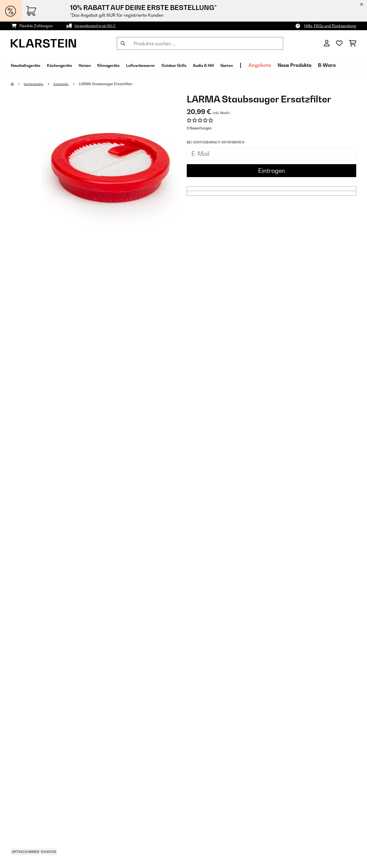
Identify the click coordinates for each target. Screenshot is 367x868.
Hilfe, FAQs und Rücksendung (330, 26)
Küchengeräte (37, 84)
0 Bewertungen (199, 128)
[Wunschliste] (339, 43)
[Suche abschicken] (123, 43)
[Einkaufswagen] (353, 43)
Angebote (313, 65)
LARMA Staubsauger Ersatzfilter (113, 84)
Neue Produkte (348, 65)
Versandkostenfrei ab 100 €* (99, 26)
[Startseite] (18, 84)
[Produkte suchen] (200, 43)
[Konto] (327, 43)
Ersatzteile (67, 84)
